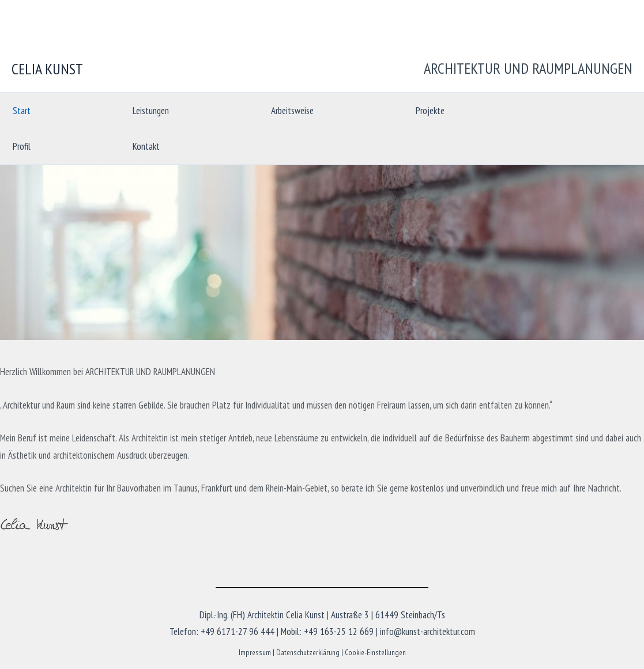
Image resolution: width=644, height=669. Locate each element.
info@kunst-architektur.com (428, 632)
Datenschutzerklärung (308, 652)
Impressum (255, 652)
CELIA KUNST (47, 69)
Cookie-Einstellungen (375, 652)
